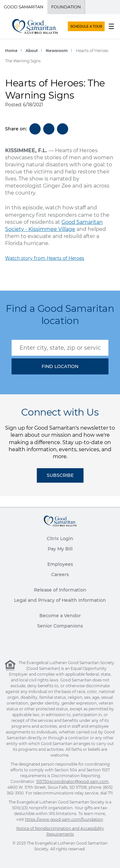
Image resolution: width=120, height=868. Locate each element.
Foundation (66, 7)
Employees (60, 564)
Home (11, 51)
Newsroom (57, 51)
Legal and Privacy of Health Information (60, 600)
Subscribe (60, 475)
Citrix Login (60, 539)
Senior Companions (60, 626)
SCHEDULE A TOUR (86, 26)
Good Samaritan (24, 7)
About (32, 51)
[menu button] (111, 26)
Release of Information (60, 590)
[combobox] (60, 348)
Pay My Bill (60, 549)
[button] (60, 366)
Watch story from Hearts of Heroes (45, 258)
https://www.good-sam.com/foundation (64, 819)
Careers (60, 574)
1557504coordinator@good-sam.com (72, 781)
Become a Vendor (60, 616)
